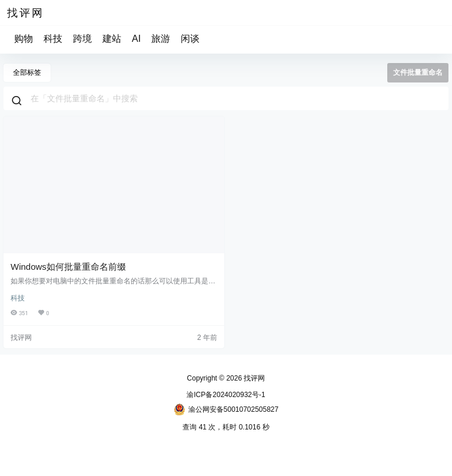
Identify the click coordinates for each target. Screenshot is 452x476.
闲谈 (190, 39)
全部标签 (27, 72)
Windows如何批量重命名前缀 (68, 267)
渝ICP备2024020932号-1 (226, 395)
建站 (112, 39)
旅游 (161, 39)
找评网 (253, 378)
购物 (24, 39)
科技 (53, 39)
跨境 (82, 39)
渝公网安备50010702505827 (226, 409)
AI (136, 39)
